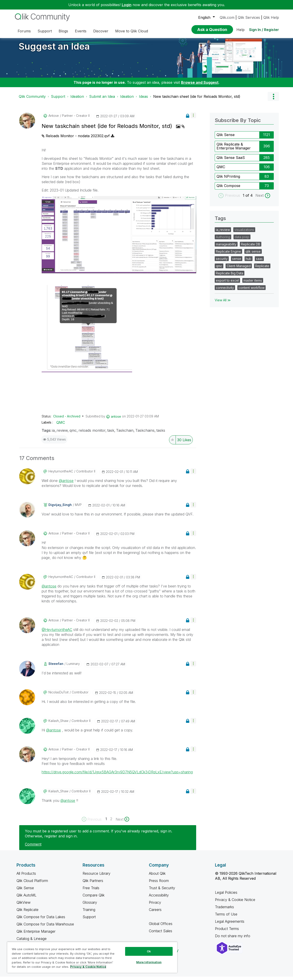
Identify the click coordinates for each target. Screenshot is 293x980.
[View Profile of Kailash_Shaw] (58, 724)
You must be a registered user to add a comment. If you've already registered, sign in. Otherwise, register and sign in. (99, 837)
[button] (193, 119)
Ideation (77, 100)
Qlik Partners (93, 884)
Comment (33, 848)
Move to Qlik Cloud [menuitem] (132, 31)
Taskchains (145, 434)
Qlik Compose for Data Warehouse (45, 927)
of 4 (250, 199)
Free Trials (91, 891)
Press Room (159, 884)
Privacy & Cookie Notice (235, 903)
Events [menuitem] (81, 31)
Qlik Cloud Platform (32, 884)
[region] (92, 957)
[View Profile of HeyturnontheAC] (61, 475)
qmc (73, 434)
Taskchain (125, 434)
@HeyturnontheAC (57, 633)
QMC (61, 426)
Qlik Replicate (27, 913)
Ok (149, 951)
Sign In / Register (264, 30)
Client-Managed (239, 269)
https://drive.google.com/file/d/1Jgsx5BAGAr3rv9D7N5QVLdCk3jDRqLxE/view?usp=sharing (117, 775)
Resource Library (96, 877)
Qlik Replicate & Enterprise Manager (234, 150)
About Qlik (157, 877)
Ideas (143, 100)
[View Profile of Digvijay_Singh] (60, 508)
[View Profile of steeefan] (56, 667)
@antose (66, 484)
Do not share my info (233, 939)
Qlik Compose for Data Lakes (41, 920)
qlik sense (253, 255)
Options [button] (273, 100)
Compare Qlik (94, 899)
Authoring (223, 240)
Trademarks (224, 910)
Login (127, 5)
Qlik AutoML (26, 899)
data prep (242, 240)
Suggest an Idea (54, 50)
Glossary (90, 906)
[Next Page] (122, 823)
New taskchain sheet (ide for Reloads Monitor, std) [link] (197, 100)
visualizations (244, 233)
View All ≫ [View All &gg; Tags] (223, 303)
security (222, 262)
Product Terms (227, 932)
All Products (26, 877)
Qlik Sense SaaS (231, 161)
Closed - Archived (67, 420)
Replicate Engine (228, 255)
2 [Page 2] (111, 822)
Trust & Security (162, 891)
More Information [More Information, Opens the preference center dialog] (149, 962)
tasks (161, 434)
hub (249, 262)
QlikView (24, 906)
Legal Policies (226, 896)
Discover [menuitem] (101, 31)
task (111, 434)
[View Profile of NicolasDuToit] (58, 696)
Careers (155, 913)
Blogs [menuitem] (63, 31)
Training (89, 913)
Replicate (262, 269)
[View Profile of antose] (54, 119)
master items (253, 284)
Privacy (155, 906)
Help (241, 30)
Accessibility (159, 899)
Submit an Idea (102, 100)
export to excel (227, 284)
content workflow (251, 291)
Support (58, 100)
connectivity (225, 291)
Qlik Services (249, 17)
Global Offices (161, 927)
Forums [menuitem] (24, 31)
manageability (226, 248)
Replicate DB (251, 248)
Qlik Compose (228, 189)
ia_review (60, 434)
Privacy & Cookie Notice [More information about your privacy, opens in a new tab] (88, 967)
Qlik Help (271, 17)
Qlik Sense (226, 138)
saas (259, 262)
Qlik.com (227, 17)
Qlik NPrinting (228, 180)
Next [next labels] (260, 199)
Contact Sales (161, 934)
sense (237, 262)
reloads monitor (92, 434)
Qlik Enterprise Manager (36, 935)
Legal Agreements (230, 925)
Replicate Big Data (230, 277)
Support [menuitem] (45, 31)
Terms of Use (226, 918)
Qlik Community (32, 100)
